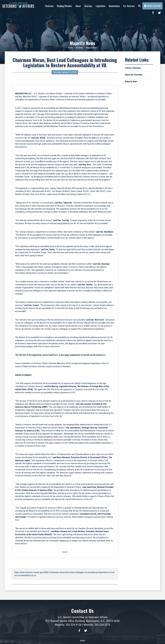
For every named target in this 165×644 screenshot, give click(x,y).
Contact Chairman (133, 68)
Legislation (101, 6)
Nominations (114, 6)
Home (70, 48)
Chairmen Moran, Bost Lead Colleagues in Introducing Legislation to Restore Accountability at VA (65, 63)
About (78, 6)
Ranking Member (65, 6)
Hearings (88, 6)
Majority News (82, 43)
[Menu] (139, 5)
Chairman (49, 6)
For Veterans (129, 6)
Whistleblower (153, 6)
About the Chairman (134, 75)
